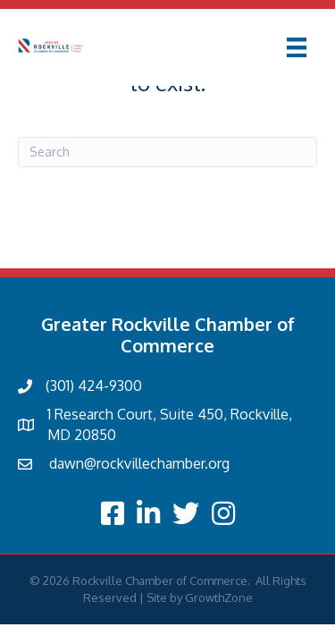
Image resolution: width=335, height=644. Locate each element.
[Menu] (297, 47)
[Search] (167, 152)
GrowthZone (219, 597)
